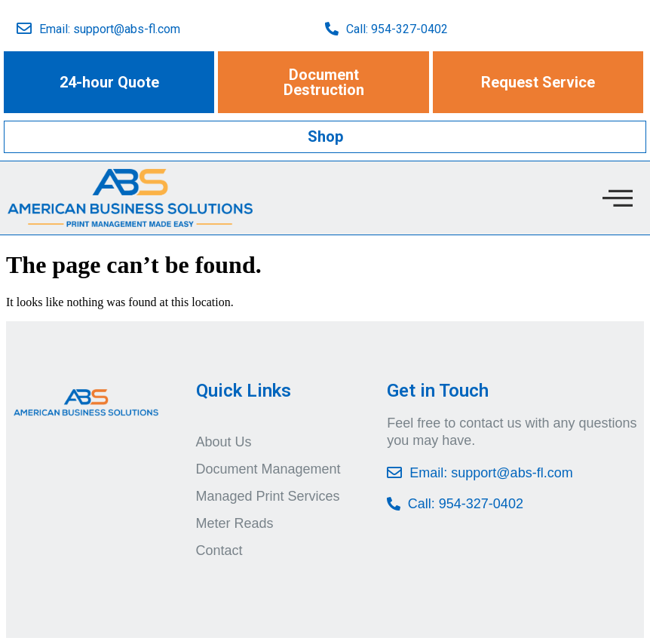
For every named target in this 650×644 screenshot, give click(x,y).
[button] (109, 82)
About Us (224, 442)
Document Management (268, 469)
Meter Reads (235, 523)
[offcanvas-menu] (618, 198)
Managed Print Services (268, 496)
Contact (219, 550)
